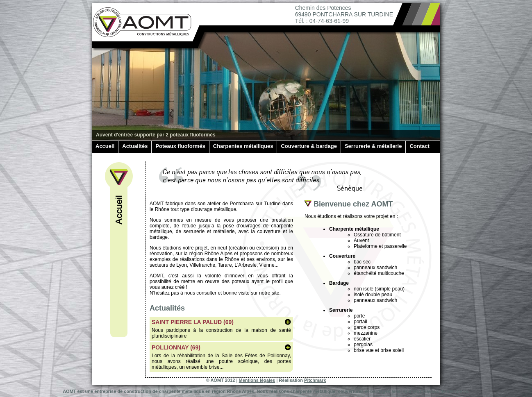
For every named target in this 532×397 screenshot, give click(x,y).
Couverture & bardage (309, 146)
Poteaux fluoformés (180, 146)
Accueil (105, 146)
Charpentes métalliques (243, 146)
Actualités (135, 146)
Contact (419, 146)
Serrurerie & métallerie (373, 146)
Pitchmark (315, 380)
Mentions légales (257, 380)
